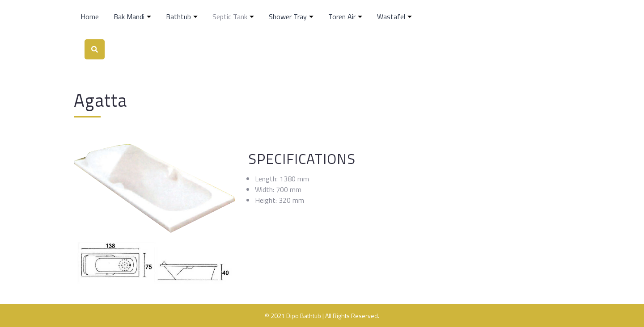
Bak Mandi (129, 17)
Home (90, 17)
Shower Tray (288, 17)
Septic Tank (230, 17)
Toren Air (342, 17)
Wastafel (391, 17)
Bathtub (178, 17)
